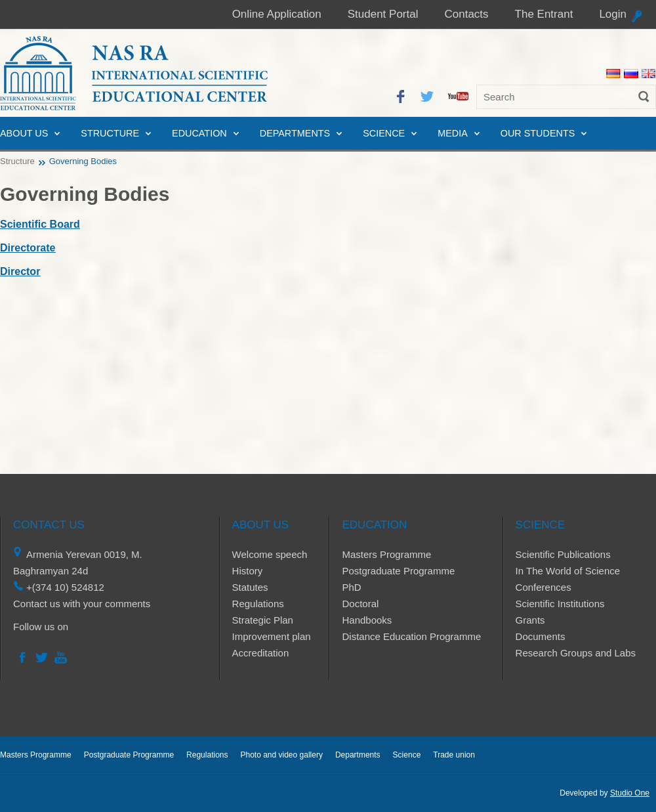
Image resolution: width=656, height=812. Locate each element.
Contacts (466, 14)
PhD (351, 587)
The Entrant (544, 14)
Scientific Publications (563, 554)
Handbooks (367, 620)
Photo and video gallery (281, 755)
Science (384, 133)
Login (613, 14)
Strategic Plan (263, 620)
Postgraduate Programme (398, 571)
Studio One (630, 793)
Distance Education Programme (411, 636)
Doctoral (360, 604)
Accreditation (261, 653)
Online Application (277, 14)
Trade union (454, 755)
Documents (541, 636)
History (248, 571)
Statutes (250, 587)
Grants (530, 620)
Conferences (543, 587)
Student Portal (383, 14)
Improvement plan (272, 636)
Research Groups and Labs (576, 653)
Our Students (538, 133)
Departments (295, 133)
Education (199, 133)
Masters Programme (386, 554)
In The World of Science (568, 571)
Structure (110, 133)
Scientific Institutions (560, 604)
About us (24, 133)
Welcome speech (270, 554)
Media (453, 133)
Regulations (258, 604)
